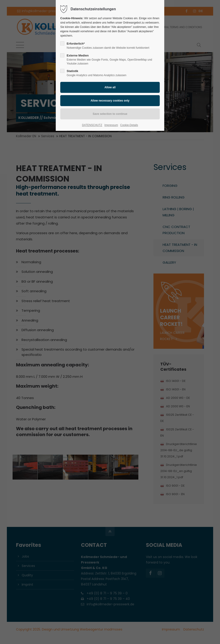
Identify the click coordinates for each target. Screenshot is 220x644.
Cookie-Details (129, 125)
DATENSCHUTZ (92, 125)
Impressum (111, 125)
